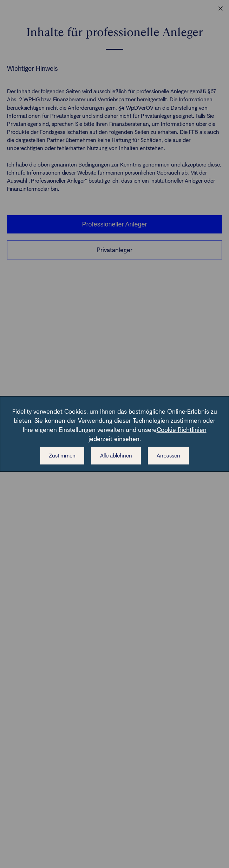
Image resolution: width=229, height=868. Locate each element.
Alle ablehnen (116, 456)
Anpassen (168, 456)
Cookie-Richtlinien (182, 430)
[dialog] (115, 434)
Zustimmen (62, 456)
